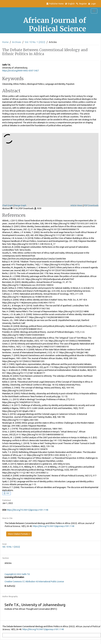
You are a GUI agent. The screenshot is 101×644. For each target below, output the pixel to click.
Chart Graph (8, 205)
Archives (17, 42)
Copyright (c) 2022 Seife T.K (17, 574)
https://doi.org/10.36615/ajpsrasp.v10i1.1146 (27, 510)
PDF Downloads (91, 205)
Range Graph (20, 205)
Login (92, 4)
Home (5, 42)
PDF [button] (8, 493)
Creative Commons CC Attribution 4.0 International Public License (34, 582)
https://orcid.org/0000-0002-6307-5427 (21, 71)
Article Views (76, 205)
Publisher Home (55, 4)
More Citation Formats (19, 534)
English (70, 4)
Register (82, 4)
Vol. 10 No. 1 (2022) (35, 42)
